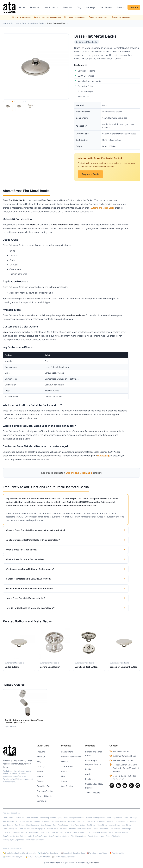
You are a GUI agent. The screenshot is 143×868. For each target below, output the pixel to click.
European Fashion (45, 792)
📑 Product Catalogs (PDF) (13, 857)
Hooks (63, 782)
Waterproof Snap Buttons (118, 833)
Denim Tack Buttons (61, 825)
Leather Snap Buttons (82, 833)
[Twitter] (131, 786)
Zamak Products (92, 793)
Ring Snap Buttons (10, 822)
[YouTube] (124, 786)
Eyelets (64, 762)
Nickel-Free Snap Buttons (37, 836)
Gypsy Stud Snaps (131, 818)
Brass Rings (126, 829)
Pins (62, 777)
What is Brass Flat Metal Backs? (21, 550)
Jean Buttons (66, 767)
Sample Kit (41, 801)
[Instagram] (111, 786)
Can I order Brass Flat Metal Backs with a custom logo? (33, 540)
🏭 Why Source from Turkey (97, 854)
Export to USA (43, 786)
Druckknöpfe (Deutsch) (35, 840)
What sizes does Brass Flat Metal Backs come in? (30, 569)
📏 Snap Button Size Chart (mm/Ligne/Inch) (19, 854)
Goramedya (94, 863)
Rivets (63, 772)
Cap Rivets (91, 825)
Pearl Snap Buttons (115, 818)
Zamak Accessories (101, 829)
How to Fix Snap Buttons (96, 822)
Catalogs (91, 7)
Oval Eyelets (20, 825)
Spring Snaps (62, 818)
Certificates (106, 7)
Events (120, 7)
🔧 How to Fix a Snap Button (49, 854)
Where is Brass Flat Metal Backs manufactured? (29, 589)
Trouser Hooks (52, 829)
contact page (104, 456)
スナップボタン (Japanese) (13, 840)
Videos (40, 777)
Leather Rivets (115, 825)
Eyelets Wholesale (113, 836)
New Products (51, 7)
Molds (87, 770)
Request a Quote (91, 174)
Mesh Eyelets (8, 825)
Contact (134, 7)
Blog (79, 7)
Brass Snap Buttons (99, 833)
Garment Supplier (45, 796)
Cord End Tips (24, 829)
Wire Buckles (66, 786)
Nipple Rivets (102, 825)
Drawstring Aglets (38, 829)
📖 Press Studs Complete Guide (73, 854)
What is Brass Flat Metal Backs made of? (26, 560)
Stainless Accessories (70, 757)
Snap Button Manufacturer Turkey (59, 833)
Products (34, 7)
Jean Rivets (127, 825)
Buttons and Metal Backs (33, 23)
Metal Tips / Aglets (10, 829)
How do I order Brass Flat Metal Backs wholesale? (30, 608)
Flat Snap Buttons (59, 822)
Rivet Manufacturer (79, 836)
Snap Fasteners (32, 818)
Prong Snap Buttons (77, 818)
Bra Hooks (64, 829)
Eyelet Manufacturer (96, 836)
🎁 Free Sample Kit (117, 854)
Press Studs (19, 818)
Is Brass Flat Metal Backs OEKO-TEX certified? (28, 579)
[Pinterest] (138, 786)
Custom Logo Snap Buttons (13, 833)
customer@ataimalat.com (124, 756)
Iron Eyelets (132, 822)
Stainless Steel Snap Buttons (80, 829)
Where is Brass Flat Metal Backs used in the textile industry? (35, 531)
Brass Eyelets (120, 822)
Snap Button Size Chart (76, 822)
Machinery (89, 779)
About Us (67, 7)
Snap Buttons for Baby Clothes (14, 836)
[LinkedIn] (118, 786)
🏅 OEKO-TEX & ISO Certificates (37, 857)
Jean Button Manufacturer (59, 836)
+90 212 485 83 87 (120, 752)
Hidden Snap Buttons (48, 818)
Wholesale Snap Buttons (35, 833)
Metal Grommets (33, 825)
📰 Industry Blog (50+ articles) (63, 857)
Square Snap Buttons (42, 822)
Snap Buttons (67, 752)
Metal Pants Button (77, 825)
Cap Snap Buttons (26, 822)
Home (22, 7)
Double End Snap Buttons (96, 818)
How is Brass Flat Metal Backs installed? (25, 598)
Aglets (87, 774)
